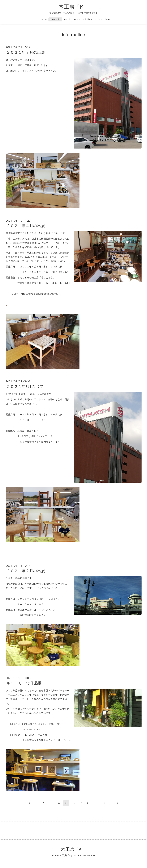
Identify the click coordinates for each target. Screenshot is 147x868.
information (55, 19)
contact (99, 19)
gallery (76, 19)
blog (108, 19)
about (67, 19)
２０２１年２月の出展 (26, 571)
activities (87, 19)
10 (103, 803)
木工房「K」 (73, 7)
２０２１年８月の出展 (26, 53)
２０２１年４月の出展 (26, 226)
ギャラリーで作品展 (24, 683)
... (110, 803)
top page (42, 19)
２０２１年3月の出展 (25, 387)
